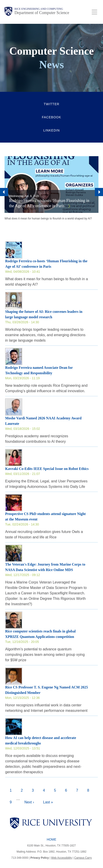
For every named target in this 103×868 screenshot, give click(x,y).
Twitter (51, 104)
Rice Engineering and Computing (39, 9)
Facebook (51, 117)
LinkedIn (51, 130)
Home (52, 839)
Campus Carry (83, 858)
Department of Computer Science (42, 13)
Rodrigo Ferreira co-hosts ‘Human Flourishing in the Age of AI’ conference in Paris (49, 203)
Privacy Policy (40, 858)
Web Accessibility (62, 858)
